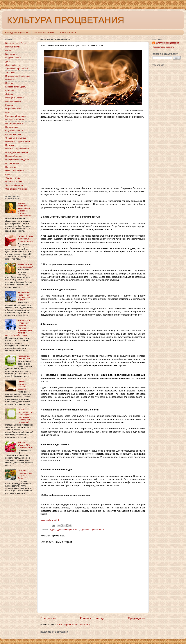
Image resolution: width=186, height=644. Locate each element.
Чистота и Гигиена (14, 185)
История (9, 83)
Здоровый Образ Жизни (68, 530)
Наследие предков (14, 123)
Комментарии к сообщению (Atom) (73, 625)
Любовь (9, 94)
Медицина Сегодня (14, 98)
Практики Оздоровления (17, 149)
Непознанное (12, 127)
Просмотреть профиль (163, 47)
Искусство (10, 80)
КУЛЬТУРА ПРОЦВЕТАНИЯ (65, 20)
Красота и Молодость (16, 87)
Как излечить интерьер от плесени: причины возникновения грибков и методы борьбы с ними (19, 328)
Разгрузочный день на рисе (24, 357)
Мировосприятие (13, 109)
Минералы (10, 105)
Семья (8, 174)
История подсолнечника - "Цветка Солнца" (25, 474)
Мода (8, 112)
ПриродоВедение (14, 156)
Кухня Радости (68, 32)
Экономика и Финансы (16, 189)
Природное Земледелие (17, 152)
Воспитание (11, 54)
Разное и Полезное (14, 171)
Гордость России (13, 58)
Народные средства (15, 120)
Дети (8, 61)
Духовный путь (12, 65)
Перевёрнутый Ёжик (45, 32)
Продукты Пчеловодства (17, 160)
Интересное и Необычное (18, 76)
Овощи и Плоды (13, 134)
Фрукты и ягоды (13, 178)
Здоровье (85, 530)
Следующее (48, 618)
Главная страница (92, 618)
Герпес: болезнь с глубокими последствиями (26, 239)
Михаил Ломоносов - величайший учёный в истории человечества (24, 209)
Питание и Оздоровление (18, 141)
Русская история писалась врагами (22, 385)
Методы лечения (13, 101)
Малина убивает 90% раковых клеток (25, 445)
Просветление (97, 530)
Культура (10, 90)
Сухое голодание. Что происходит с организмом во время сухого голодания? (25, 416)
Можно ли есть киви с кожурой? (26, 266)
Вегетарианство (13, 47)
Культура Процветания (17, 32)
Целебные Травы (14, 182)
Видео (52, 530)
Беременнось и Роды (15, 43)
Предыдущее (137, 618)
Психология (11, 167)
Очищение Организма (16, 138)
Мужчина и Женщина (15, 116)
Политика (10, 145)
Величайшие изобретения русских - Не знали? (24, 296)
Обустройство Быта (15, 131)
